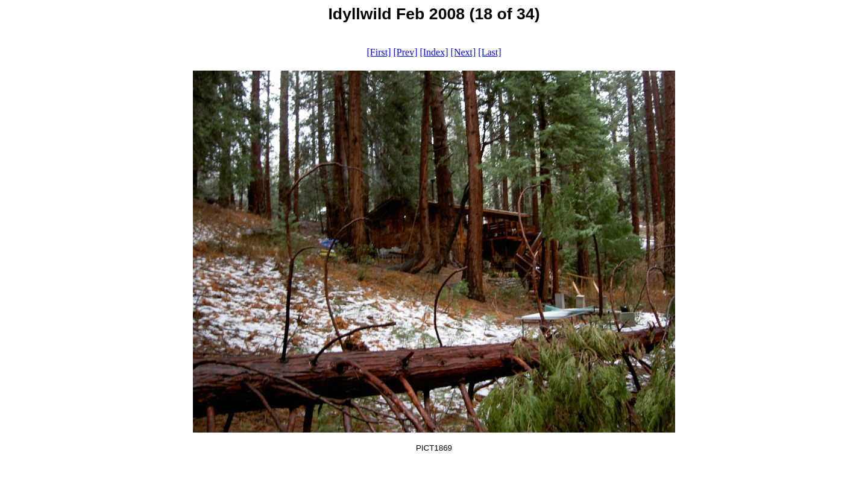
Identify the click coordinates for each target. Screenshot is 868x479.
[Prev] (405, 52)
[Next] (464, 52)
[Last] (489, 52)
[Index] (434, 52)
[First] (379, 52)
